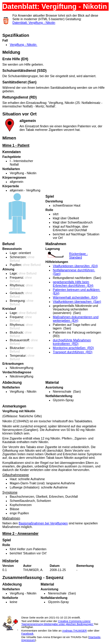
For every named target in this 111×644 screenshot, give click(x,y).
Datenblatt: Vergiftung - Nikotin (34, 23)
